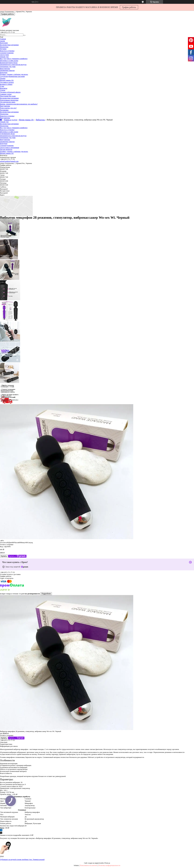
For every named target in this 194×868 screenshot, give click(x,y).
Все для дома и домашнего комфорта (14, 59)
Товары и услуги (10, 120)
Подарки (3, 49)
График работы (129, 7)
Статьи (3, 90)
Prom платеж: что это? (8, 108)
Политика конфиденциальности (109, 865)
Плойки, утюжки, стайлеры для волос (14, 74)
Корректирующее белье (9, 63)
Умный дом (4, 57)
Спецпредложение (7, 53)
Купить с (17, 556)
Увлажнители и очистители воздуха (13, 64)
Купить (4, 556)
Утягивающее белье (7, 134)
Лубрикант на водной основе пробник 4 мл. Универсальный (22, 859)
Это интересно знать (8, 102)
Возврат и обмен (6, 84)
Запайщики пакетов (7, 70)
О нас (2, 86)
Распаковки (4, 110)
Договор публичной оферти (10, 92)
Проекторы (4, 47)
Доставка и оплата (7, 82)
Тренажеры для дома (8, 66)
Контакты (4, 88)
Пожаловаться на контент (89, 865)
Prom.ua (107, 863)
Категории (4, 43)
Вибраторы (40, 120)
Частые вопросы (6, 149)
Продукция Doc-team (8, 96)
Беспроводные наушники (9, 45)
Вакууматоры (5, 69)
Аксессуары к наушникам (10, 147)
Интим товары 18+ (7, 80)
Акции (2, 41)
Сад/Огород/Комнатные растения (12, 76)
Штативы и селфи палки (9, 61)
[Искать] (24, 35)
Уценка (3, 78)
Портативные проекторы (9, 100)
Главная (3, 39)
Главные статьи (6, 94)
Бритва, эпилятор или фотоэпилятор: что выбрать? (19, 104)
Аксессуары (4, 55)
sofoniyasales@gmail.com (9, 161)
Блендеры (4, 72)
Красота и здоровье (7, 51)
